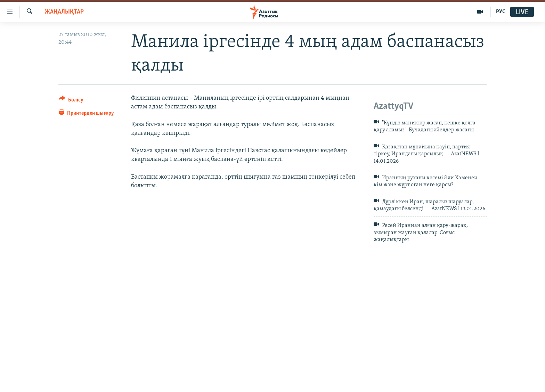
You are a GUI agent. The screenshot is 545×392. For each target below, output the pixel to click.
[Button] (71, 101)
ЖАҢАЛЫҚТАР (64, 12)
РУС (501, 12)
